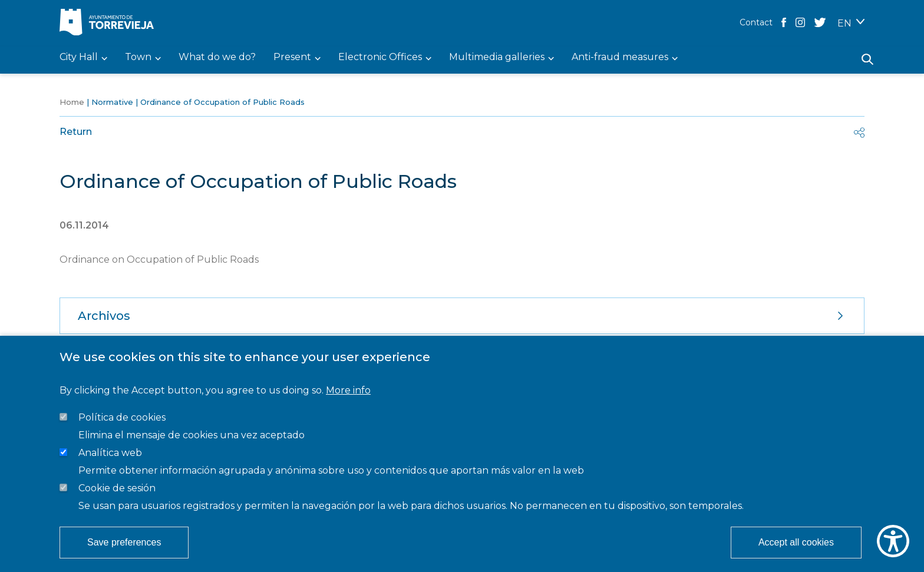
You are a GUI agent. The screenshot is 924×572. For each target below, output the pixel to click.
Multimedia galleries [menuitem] (497, 57)
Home (72, 102)
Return (76, 132)
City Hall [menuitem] (79, 57)
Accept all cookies (796, 542)
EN (844, 23)
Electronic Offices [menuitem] (380, 57)
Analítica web (110, 453)
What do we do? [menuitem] (217, 57)
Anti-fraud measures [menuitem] (620, 57)
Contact (756, 22)
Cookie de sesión (117, 488)
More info (348, 390)
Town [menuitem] (138, 57)
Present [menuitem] (292, 57)
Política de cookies (122, 417)
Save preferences (124, 542)
